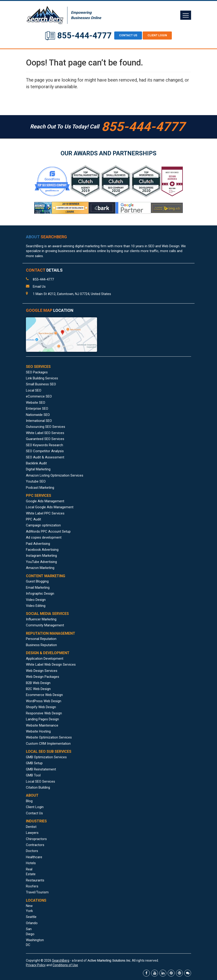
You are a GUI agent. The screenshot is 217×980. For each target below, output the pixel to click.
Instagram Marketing (41, 556)
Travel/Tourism (37, 892)
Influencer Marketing (41, 619)
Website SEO (36, 403)
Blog (29, 801)
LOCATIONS (36, 900)
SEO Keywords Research (45, 445)
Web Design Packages (43, 677)
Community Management (45, 625)
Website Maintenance (42, 725)
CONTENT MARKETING (46, 576)
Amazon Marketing (40, 568)
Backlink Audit (36, 463)
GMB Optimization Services (46, 757)
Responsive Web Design (44, 713)
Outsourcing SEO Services (46, 427)
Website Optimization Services (49, 737)
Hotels (31, 863)
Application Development (45, 659)
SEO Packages (37, 372)
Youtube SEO (36, 481)
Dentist (31, 827)
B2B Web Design (38, 683)
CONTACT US (128, 35)
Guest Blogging (37, 581)
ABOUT (46, 237)
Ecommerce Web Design (44, 695)
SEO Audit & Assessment (45, 457)
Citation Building (38, 787)
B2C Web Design (38, 689)
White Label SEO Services (45, 433)
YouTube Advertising (41, 562)
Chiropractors (36, 839)
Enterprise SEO (37, 409)
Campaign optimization (43, 525)
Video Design (36, 600)
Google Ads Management (45, 501)
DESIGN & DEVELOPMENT (48, 653)
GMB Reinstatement (41, 769)
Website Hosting (38, 731)
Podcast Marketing (40, 488)
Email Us (39, 287)
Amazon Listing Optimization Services (55, 475)
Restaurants (35, 880)
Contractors (35, 845)
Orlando (32, 923)
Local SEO (34, 390)
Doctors (32, 851)
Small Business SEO (41, 384)
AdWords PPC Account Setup (48, 531)
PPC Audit (33, 519)
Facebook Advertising (42, 550)
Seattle (31, 917)
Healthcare (34, 857)
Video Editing (36, 606)
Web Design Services (42, 671)
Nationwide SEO (38, 415)
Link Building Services (42, 378)
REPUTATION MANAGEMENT (51, 633)
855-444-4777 (84, 36)
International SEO (39, 421)
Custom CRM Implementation (48, 744)
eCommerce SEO (39, 396)
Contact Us (34, 813)
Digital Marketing (38, 469)
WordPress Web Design (44, 701)
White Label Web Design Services (51, 665)
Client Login (157, 35)
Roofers (32, 886)
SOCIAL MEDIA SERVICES (47, 614)
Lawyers (32, 833)
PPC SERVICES (39, 496)
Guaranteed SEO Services (45, 439)
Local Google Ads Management (50, 507)
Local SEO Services (40, 781)
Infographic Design (40, 594)
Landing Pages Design (42, 719)
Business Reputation (41, 645)
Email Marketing (38, 588)
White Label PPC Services (45, 513)
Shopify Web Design (41, 707)
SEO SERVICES (38, 367)
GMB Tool (33, 775)
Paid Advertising (38, 544)
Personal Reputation (41, 639)
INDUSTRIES (36, 821)
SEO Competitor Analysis (45, 451)
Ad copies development (44, 537)
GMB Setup (34, 763)
